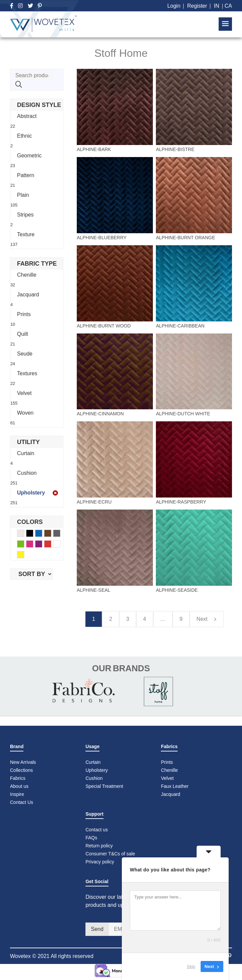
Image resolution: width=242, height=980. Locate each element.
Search (19, 85)
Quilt (23, 334)
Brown (51, 534)
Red (51, 545)
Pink (33, 545)
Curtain (26, 453)
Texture (26, 234)
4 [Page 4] (145, 619)
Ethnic (24, 136)
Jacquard (28, 295)
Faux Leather (175, 786)
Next (207, 619)
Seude (25, 354)
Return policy (99, 846)
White (60, 545)
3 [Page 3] (128, 619)
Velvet (24, 393)
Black (33, 534)
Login (174, 6)
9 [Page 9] (181, 619)
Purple (42, 545)
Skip (191, 966)
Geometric (29, 156)
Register (197, 6)
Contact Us (22, 802)
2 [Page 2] (111, 619)
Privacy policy (100, 862)
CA (228, 6)
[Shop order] (31, 574)
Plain (23, 195)
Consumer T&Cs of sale (110, 854)
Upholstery (31, 493)
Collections (21, 770)
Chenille (27, 275)
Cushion (27, 473)
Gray (60, 534)
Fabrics (18, 778)
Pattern (26, 175)
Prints (24, 314)
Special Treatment (104, 786)
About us (19, 786)
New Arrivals (23, 762)
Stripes (25, 215)
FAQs (91, 838)
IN (217, 6)
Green (24, 545)
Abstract (27, 116)
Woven (25, 413)
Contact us (97, 830)
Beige (24, 534)
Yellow (24, 555)
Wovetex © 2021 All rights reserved (52, 956)
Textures (27, 373)
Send (97, 929)
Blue (42, 534)
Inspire (17, 794)
